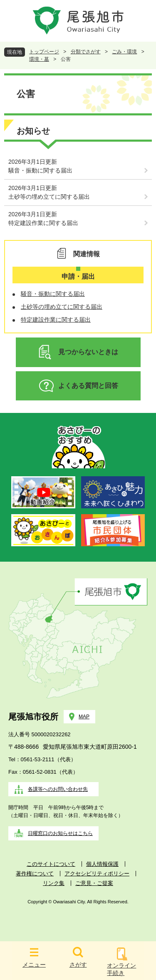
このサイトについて (51, 864)
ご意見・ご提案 (94, 883)
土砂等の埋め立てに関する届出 (49, 197)
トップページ (44, 52)
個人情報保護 (102, 864)
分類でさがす (86, 52)
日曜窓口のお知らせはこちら (60, 833)
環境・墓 (39, 59)
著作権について (35, 874)
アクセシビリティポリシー (97, 874)
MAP (84, 717)
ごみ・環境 (124, 52)
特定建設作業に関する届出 (43, 223)
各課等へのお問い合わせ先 (58, 789)
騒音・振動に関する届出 (40, 170)
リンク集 (54, 883)
